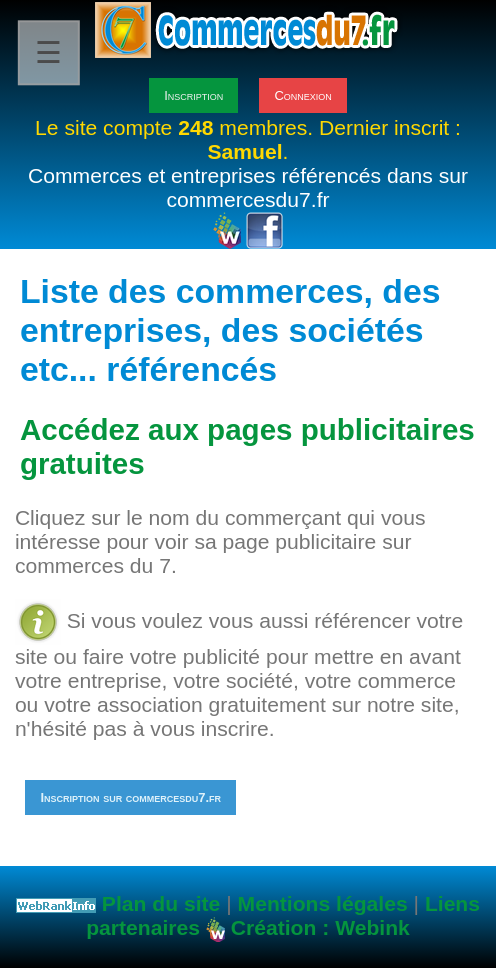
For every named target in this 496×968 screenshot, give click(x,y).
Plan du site (161, 903)
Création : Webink (320, 927)
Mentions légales (323, 903)
